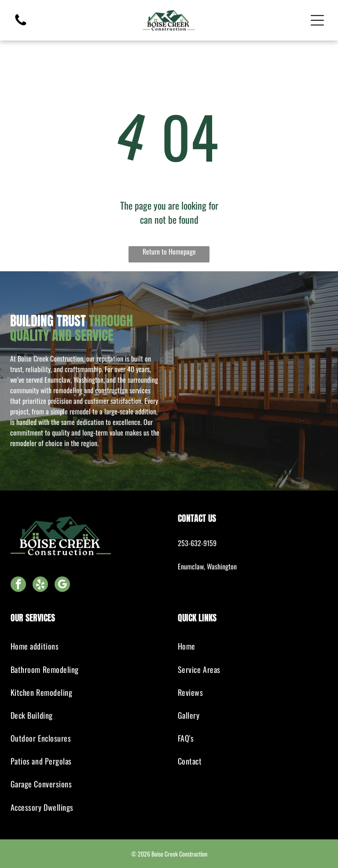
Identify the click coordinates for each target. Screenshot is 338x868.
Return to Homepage (169, 251)
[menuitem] (86, 646)
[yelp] (40, 585)
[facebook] (18, 585)
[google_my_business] (62, 585)
